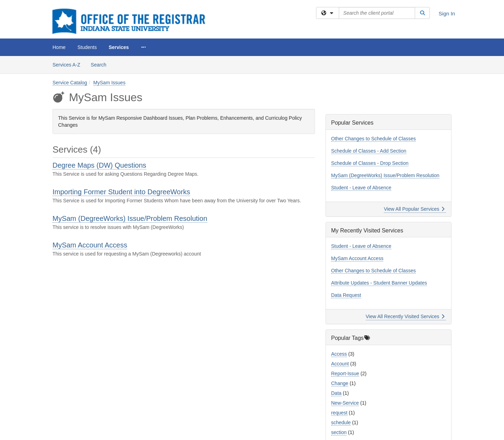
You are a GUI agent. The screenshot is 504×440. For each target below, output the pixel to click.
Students (87, 47)
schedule (341, 422)
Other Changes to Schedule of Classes (373, 139)
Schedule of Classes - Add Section (369, 151)
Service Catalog (70, 83)
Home (59, 47)
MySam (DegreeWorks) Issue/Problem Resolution (130, 218)
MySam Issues (110, 83)
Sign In (447, 13)
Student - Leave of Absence (361, 188)
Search (101, 64)
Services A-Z (66, 65)
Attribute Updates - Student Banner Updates (379, 283)
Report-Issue (345, 373)
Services (119, 47)
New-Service (345, 403)
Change (340, 383)
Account (340, 364)
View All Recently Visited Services (405, 316)
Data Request (346, 295)
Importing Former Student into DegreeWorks (121, 192)
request (339, 413)
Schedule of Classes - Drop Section (370, 163)
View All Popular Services (414, 209)
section (339, 432)
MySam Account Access (90, 245)
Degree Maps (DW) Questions (99, 165)
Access (339, 354)
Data (336, 393)
